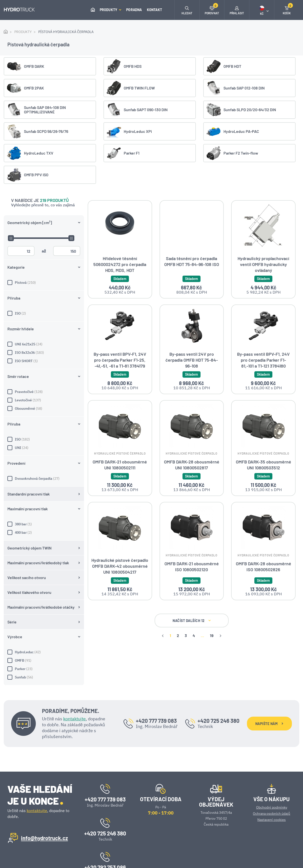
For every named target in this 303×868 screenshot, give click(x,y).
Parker (44, 535)
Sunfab (44, 543)
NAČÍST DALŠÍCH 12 (152, 629)
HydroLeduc (44, 518)
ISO (44, 179)
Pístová (44, 149)
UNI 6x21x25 (44, 210)
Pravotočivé (44, 258)
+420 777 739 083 (156, 683)
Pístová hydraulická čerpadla (66, 32)
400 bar (44, 399)
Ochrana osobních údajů (272, 776)
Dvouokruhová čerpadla (44, 345)
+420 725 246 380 (219, 683)
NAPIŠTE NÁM (269, 686)
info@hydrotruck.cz (44, 801)
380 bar (44, 390)
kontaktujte (74, 682)
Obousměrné (44, 275)
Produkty (111, 10)
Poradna (134, 10)
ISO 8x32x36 (44, 219)
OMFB (44, 527)
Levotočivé (44, 266)
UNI (44, 314)
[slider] (11, 104)
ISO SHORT (44, 227)
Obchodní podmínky (272, 770)
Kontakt (154, 10)
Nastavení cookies (272, 782)
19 (172, 643)
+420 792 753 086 (105, 830)
